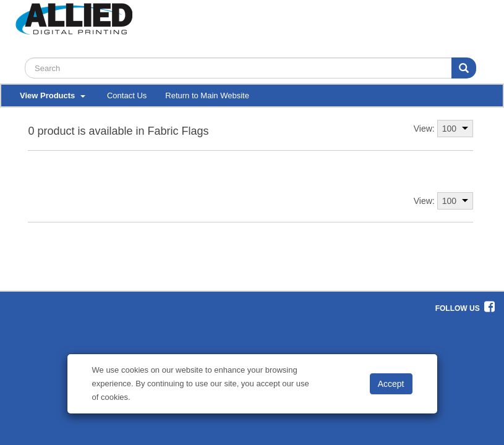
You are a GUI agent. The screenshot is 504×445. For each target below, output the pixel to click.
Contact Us (127, 95)
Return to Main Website (207, 95)
